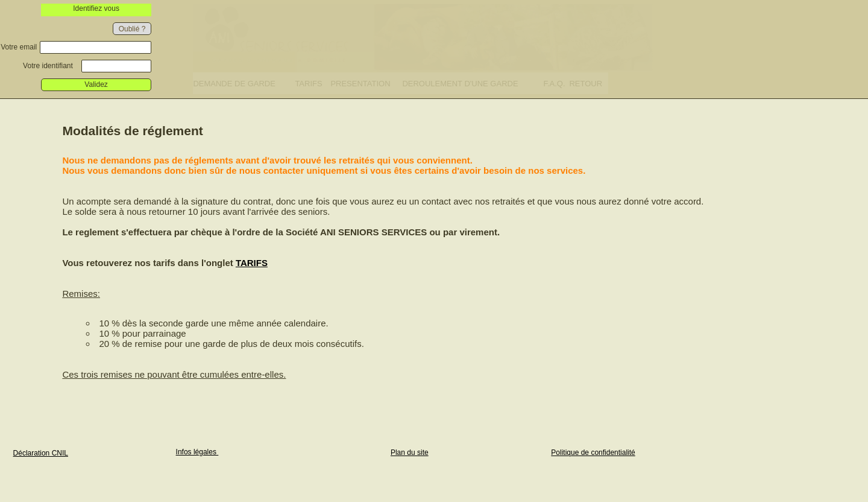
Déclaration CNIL (41, 453)
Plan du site (410, 453)
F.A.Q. (554, 84)
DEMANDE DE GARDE (234, 84)
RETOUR (586, 84)
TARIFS (308, 84)
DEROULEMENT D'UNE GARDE (460, 84)
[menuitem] (244, 83)
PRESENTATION (360, 84)
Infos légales (197, 452)
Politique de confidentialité (593, 453)
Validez (96, 84)
